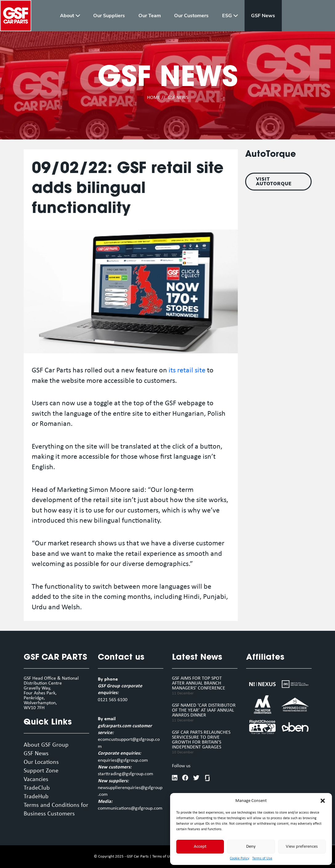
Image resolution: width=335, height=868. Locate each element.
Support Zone (41, 771)
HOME (154, 98)
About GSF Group (46, 745)
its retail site (187, 371)
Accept (200, 847)
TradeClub (37, 788)
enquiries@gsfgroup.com (123, 760)
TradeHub (36, 797)
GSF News (36, 754)
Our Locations (41, 762)
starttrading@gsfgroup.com (126, 774)
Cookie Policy (239, 858)
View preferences (302, 847)
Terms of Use (262, 858)
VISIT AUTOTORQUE (274, 181)
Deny (251, 847)
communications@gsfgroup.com (130, 808)
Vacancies (36, 780)
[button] (323, 801)
